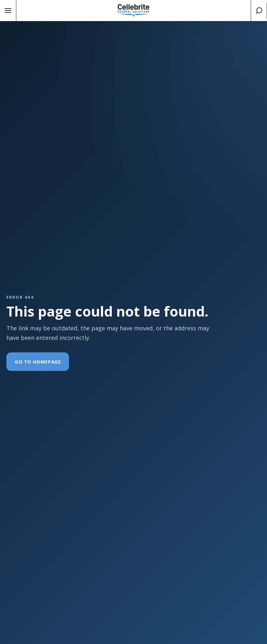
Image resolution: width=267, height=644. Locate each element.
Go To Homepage (38, 362)
